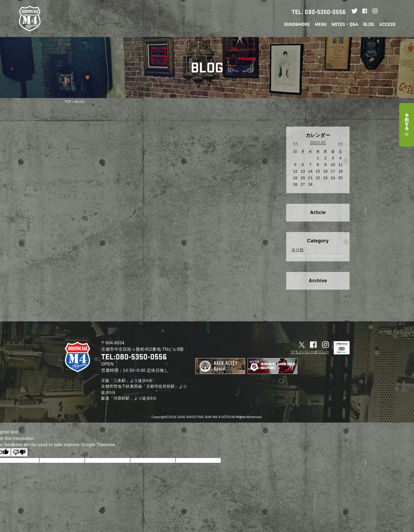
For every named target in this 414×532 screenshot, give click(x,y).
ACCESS (387, 24)
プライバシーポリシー (310, 352)
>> (340, 143)
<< (295, 143)
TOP (68, 102)
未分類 (298, 250)
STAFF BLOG (369, 24)
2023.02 (318, 143)
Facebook (365, 12)
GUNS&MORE (297, 24)
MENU (321, 24)
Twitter (354, 12)
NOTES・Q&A (345, 25)
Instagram (375, 12)
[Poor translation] (19, 452)
